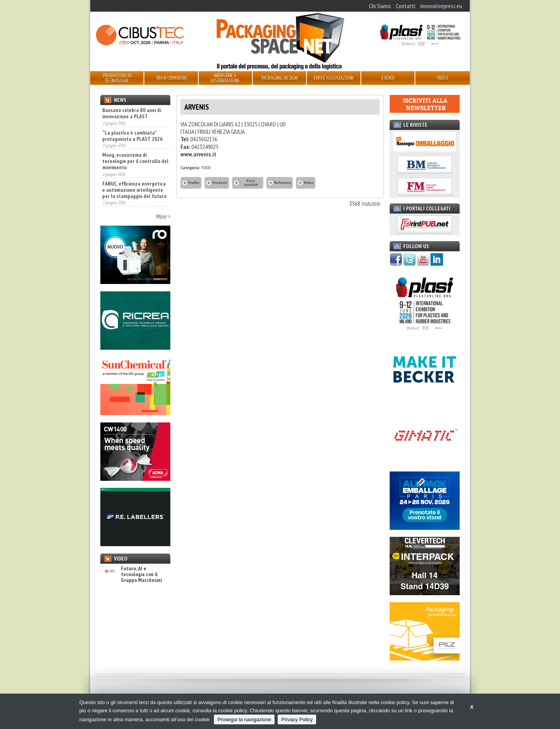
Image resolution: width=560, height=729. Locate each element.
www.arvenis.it (198, 154)
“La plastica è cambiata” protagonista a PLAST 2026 (132, 136)
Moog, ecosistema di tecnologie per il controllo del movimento (135, 161)
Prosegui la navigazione (244, 719)
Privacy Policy (297, 719)
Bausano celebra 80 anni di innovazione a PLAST (132, 113)
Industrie (371, 203)
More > (163, 216)
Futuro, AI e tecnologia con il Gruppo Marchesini (131, 575)
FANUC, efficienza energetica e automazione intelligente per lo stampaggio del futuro (134, 190)
